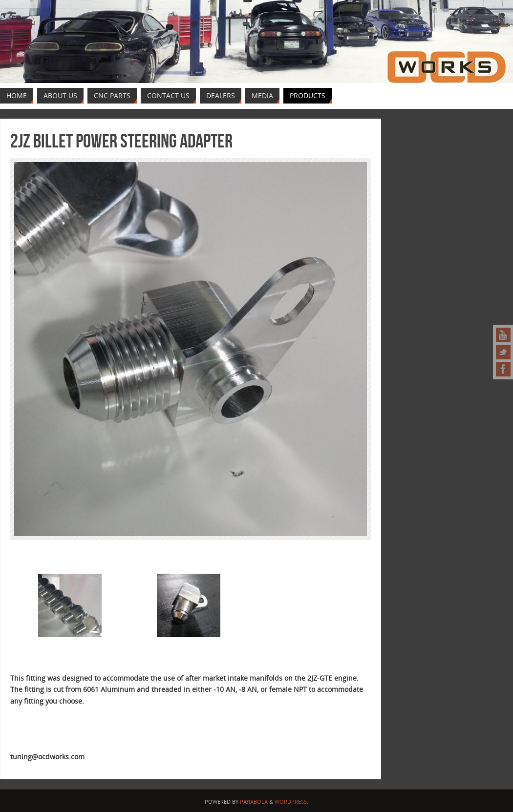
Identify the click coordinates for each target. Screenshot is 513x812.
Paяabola (254, 802)
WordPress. (291, 802)
